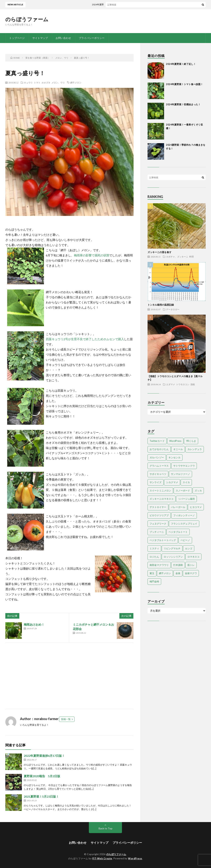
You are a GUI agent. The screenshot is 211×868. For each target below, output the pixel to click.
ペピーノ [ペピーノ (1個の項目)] (185, 540)
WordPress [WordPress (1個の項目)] (175, 441)
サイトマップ (40, 38)
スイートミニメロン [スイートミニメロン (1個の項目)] (160, 491)
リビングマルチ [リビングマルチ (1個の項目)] (172, 548)
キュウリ (28, 83)
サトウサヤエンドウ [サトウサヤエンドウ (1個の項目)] (184, 466)
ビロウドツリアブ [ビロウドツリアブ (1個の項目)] (159, 515)
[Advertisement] (69, 676)
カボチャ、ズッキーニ (177, 257)
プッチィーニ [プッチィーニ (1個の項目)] (157, 532)
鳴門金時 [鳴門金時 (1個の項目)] (154, 581)
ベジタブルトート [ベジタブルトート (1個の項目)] (178, 532)
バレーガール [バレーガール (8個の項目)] (178, 507)
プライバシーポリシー (92, 38)
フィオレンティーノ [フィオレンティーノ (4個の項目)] (184, 515)
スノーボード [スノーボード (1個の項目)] (183, 491)
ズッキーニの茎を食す (159, 252)
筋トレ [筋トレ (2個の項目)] (191, 565)
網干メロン (76, 83)
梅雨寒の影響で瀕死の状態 (92, 255)
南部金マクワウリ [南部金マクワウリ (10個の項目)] (159, 565)
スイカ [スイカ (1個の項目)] (186, 482)
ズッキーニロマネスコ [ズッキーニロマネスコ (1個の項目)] (162, 499)
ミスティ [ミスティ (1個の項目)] (154, 548)
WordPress (135, 858)
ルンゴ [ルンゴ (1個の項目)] (189, 548)
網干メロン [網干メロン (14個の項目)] (165, 573)
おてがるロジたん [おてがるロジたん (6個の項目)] (159, 449)
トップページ (17, 38)
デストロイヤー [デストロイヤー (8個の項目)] (158, 507)
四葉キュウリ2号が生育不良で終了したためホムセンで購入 (85, 339)
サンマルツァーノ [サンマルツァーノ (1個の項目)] (180, 474)
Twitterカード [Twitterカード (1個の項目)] (157, 441)
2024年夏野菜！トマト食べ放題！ (184, 84)
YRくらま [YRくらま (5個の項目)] (191, 441)
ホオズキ (46, 83)
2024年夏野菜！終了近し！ (108, 5)
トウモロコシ (183, 384)
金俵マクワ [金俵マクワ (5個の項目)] (191, 573)
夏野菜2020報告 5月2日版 (42, 776)
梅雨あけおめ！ (34, 624)
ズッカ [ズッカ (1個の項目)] (198, 491)
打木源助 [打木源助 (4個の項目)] (178, 565)
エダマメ (171, 384)
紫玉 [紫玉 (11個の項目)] (152, 573)
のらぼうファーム (27, 19)
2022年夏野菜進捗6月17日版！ (44, 756)
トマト (37, 83)
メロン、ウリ (58, 83)
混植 (193, 384)
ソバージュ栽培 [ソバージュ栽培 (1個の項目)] (186, 499)
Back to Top (106, 828)
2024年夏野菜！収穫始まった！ (183, 104)
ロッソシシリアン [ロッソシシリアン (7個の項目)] (173, 557)
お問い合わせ (63, 38)
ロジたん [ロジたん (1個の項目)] (154, 557)
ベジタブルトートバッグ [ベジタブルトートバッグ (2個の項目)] (163, 540)
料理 (192, 257)
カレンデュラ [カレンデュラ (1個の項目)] (195, 449)
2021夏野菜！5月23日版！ (41, 796)
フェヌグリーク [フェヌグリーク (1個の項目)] (158, 524)
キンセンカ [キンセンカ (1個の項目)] (174, 457)
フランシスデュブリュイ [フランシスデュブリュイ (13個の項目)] (184, 524)
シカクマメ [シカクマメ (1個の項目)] (172, 482)
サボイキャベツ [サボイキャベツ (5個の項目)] (158, 474)
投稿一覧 (66, 719)
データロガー (173, 309)
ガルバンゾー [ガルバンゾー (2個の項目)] (157, 457)
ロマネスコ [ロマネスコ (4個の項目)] (193, 557)
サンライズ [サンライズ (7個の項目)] (156, 482)
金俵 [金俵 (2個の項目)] (178, 573)
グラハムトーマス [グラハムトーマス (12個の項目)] (159, 466)
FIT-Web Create (102, 858)
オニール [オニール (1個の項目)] (178, 449)
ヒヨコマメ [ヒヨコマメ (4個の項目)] (196, 507)
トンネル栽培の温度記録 (161, 305)
